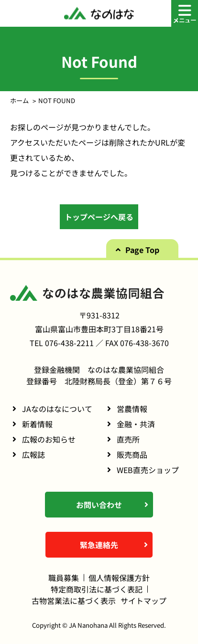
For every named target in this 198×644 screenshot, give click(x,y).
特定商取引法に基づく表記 (97, 589)
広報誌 (33, 454)
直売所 (128, 439)
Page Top (142, 250)
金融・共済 (136, 424)
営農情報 (132, 409)
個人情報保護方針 (119, 578)
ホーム (19, 100)
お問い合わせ (99, 505)
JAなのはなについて (57, 409)
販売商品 (132, 454)
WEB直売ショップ (148, 470)
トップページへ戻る (99, 217)
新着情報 (37, 424)
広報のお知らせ (49, 439)
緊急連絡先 (99, 545)
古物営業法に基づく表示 (74, 601)
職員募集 (64, 578)
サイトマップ (143, 601)
